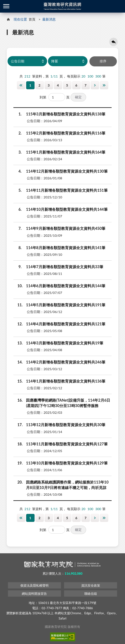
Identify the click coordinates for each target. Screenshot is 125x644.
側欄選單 (6, 6)
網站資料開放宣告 (34, 593)
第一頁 (21, 85)
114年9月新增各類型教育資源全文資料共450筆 (60, 228)
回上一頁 (113, 42)
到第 (43, 97)
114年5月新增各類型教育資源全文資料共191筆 (60, 304)
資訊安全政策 (91, 585)
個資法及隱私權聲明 (34, 585)
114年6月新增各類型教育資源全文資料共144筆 (60, 285)
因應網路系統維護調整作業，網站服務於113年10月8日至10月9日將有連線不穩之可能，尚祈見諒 (61, 484)
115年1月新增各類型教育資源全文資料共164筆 (60, 152)
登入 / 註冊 (119, 6)
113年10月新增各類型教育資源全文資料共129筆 (61, 463)
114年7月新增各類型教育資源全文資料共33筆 (59, 266)
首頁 (32, 19)
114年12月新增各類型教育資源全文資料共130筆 (61, 171)
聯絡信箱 (91, 593)
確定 (78, 96)
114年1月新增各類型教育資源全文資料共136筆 (60, 381)
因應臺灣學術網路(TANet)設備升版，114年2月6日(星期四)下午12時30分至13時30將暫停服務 (62, 402)
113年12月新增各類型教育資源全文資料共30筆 (60, 424)
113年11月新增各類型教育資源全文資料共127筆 (61, 444)
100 (90, 76)
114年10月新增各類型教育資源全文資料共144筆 (61, 209)
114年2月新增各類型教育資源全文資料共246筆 (60, 362)
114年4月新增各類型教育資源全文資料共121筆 (60, 323)
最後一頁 (104, 85)
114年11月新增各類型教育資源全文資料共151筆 (61, 190)
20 (83, 76)
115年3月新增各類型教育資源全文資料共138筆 (60, 114)
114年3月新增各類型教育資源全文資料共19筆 (59, 343)
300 (98, 76)
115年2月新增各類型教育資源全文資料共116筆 (60, 133)
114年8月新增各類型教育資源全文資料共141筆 (60, 247)
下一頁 (95, 85)
